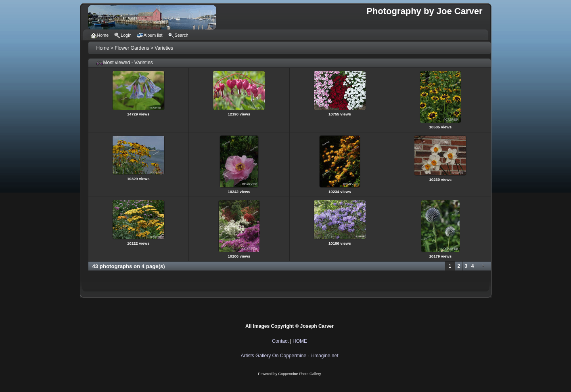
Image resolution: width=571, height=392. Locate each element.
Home (103, 48)
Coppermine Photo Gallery (299, 374)
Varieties (164, 48)
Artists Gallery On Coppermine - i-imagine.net (289, 356)
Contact (280, 341)
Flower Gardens (132, 48)
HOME (300, 341)
